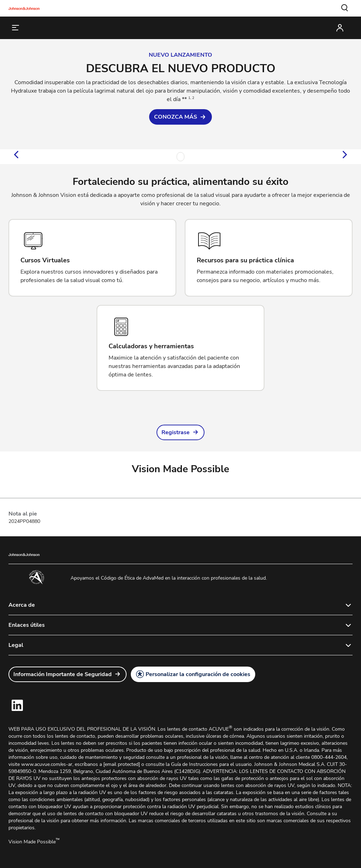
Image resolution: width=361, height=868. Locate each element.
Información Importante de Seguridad (63, 674)
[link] (180, 117)
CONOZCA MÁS (176, 117)
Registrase (176, 432)
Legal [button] (16, 645)
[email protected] (122, 764)
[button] (345, 8)
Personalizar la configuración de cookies (198, 674)
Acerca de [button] (22, 605)
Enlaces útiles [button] (27, 625)
